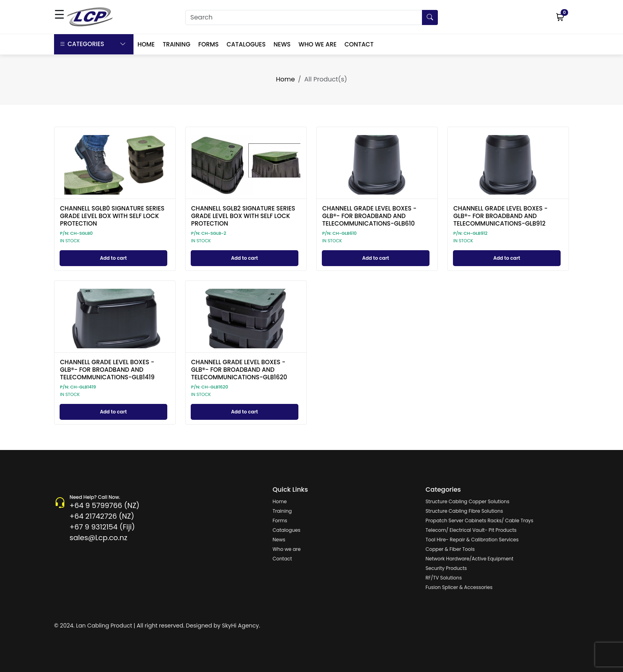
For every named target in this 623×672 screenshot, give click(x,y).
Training (282, 511)
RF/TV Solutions (444, 578)
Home (285, 79)
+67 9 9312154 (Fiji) (102, 527)
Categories (93, 44)
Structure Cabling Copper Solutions (467, 501)
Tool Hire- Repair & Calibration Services (472, 540)
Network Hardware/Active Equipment (469, 559)
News (279, 540)
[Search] (311, 17)
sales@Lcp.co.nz (98, 538)
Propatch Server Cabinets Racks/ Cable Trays (479, 520)
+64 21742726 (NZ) (102, 516)
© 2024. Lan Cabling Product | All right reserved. (119, 626)
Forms (280, 520)
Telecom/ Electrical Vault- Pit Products (471, 530)
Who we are (287, 549)
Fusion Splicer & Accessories (459, 587)
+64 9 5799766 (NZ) (104, 505)
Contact (282, 559)
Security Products (446, 568)
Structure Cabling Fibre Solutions (464, 511)
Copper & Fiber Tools (450, 549)
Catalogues (286, 530)
